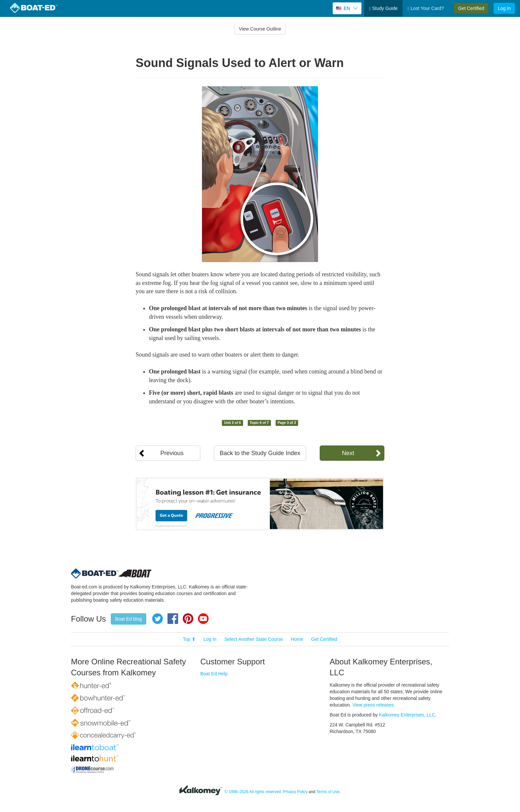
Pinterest (188, 619)
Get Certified (471, 8)
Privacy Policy (295, 792)
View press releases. (374, 705)
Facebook (173, 619)
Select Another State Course (254, 639)
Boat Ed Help (214, 674)
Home (297, 639)
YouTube (203, 619)
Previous (172, 453)
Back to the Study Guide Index (260, 453)
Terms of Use (328, 792)
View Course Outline (260, 29)
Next (348, 453)
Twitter (158, 619)
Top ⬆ (189, 639)
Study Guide (383, 8)
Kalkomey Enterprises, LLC (407, 715)
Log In (504, 8)
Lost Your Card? (426, 8)
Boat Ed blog (128, 619)
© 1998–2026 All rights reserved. (253, 792)
